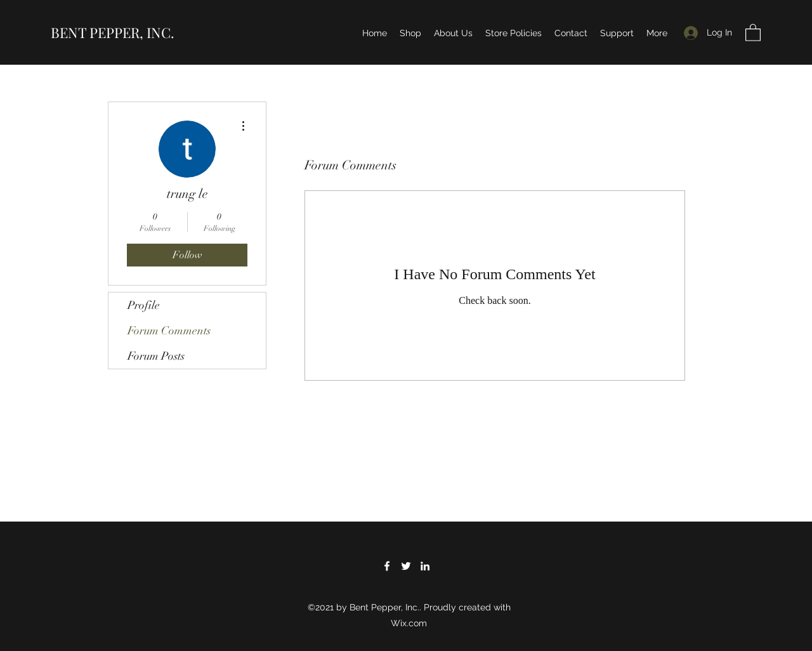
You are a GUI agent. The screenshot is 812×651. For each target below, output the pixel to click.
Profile (144, 305)
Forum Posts (156, 356)
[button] (753, 32)
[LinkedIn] (425, 566)
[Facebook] (387, 566)
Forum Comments (169, 331)
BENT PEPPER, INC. (113, 32)
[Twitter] (406, 566)
